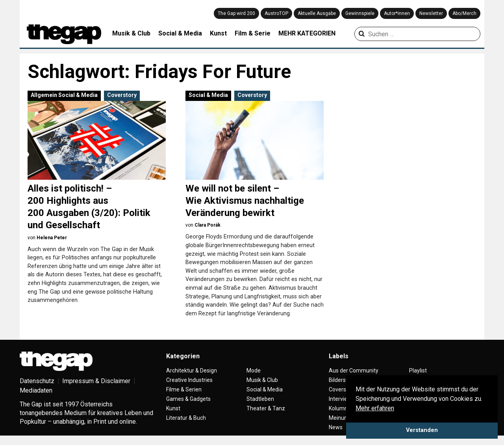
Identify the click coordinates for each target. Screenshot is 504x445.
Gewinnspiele (360, 13)
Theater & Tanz (266, 408)
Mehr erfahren (375, 408)
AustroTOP (276, 13)
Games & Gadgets (188, 399)
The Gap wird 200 (236, 13)
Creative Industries (189, 380)
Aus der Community (354, 371)
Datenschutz (37, 381)
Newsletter (431, 13)
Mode (254, 371)
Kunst (218, 33)
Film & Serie (253, 33)
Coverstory (122, 95)
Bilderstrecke (345, 380)
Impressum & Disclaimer (96, 381)
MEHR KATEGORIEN (307, 33)
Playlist (418, 371)
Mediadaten (36, 390)
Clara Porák (208, 225)
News (336, 427)
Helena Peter (52, 238)
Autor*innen (397, 13)
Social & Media (180, 33)
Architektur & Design (192, 371)
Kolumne (340, 408)
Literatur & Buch (186, 418)
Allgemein (44, 95)
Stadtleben (260, 399)
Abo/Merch (464, 13)
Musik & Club (131, 33)
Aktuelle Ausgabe (317, 13)
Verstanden (422, 430)
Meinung (340, 418)
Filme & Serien (184, 389)
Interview (340, 399)
